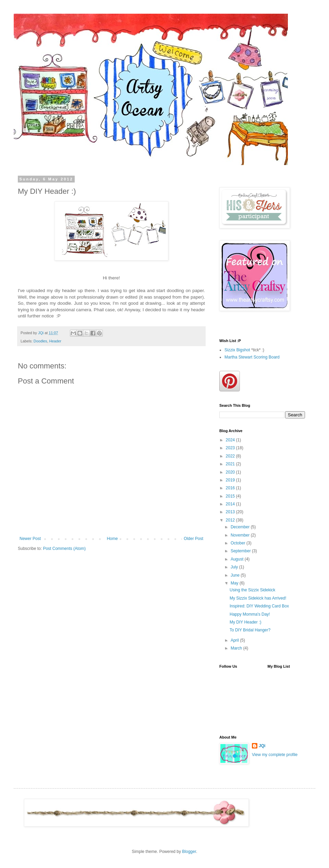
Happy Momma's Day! (250, 614)
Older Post (193, 539)
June (236, 575)
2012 (231, 520)
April (235, 640)
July (235, 567)
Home (112, 539)
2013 (231, 512)
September (241, 551)
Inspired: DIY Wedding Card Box (259, 606)
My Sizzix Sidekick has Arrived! (258, 598)
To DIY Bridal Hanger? (250, 630)
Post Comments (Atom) (64, 549)
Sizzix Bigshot (237, 350)
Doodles (40, 341)
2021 (231, 464)
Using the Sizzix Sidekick (252, 590)
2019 (231, 480)
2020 (231, 472)
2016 (231, 488)
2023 (231, 448)
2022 (231, 456)
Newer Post (30, 539)
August (238, 559)
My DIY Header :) (245, 622)
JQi (262, 746)
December (241, 527)
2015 (231, 496)
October (239, 543)
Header (55, 341)
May (235, 583)
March (237, 648)
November (241, 535)
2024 (231, 440)
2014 (231, 504)
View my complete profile (275, 755)
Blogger (189, 852)
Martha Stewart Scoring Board (252, 357)
